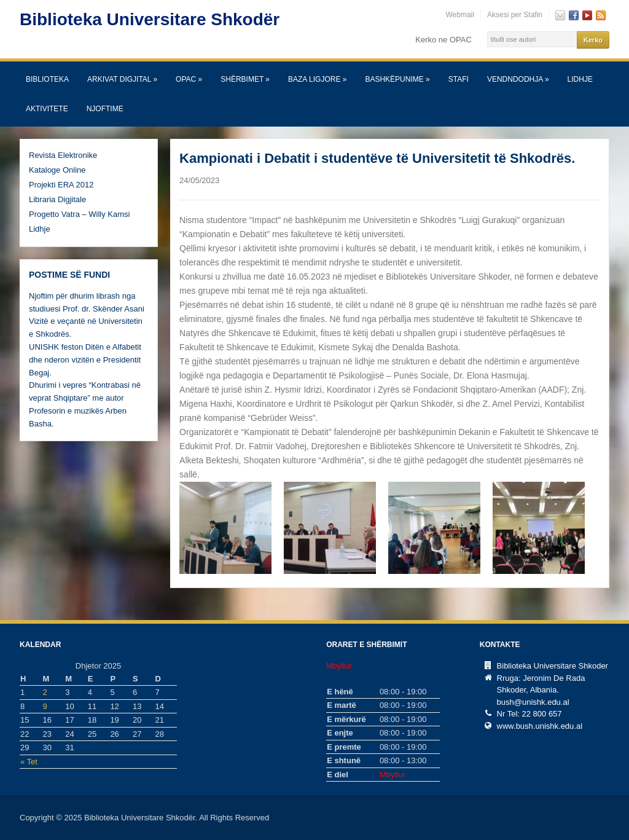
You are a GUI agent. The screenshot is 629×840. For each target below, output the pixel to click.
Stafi (459, 79)
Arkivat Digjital (122, 79)
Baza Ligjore (317, 79)
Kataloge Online (57, 170)
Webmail (459, 15)
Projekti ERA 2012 (61, 185)
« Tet (29, 762)
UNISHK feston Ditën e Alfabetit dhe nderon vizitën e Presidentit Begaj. (85, 360)
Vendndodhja (518, 79)
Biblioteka (47, 79)
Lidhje (580, 79)
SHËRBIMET (245, 79)
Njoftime (105, 109)
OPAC (189, 79)
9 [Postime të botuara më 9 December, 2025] (45, 706)
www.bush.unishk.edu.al (540, 726)
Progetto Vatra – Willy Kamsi (79, 214)
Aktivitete (47, 109)
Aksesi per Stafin (515, 15)
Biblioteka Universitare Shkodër (150, 19)
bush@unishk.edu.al (533, 702)
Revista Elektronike (63, 155)
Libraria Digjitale (57, 199)
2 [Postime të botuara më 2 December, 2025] (45, 692)
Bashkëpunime (397, 79)
